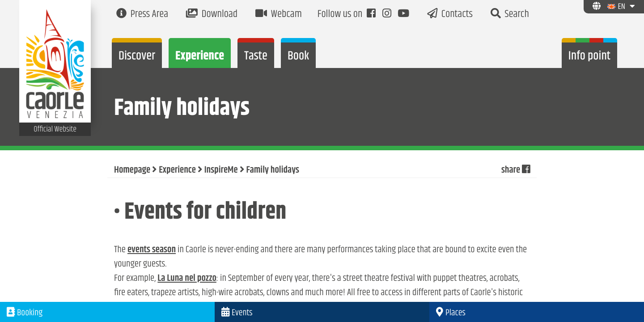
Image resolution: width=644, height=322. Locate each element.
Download (212, 15)
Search (510, 15)
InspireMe (221, 170)
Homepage (132, 170)
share (516, 170)
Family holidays (273, 170)
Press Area (142, 15)
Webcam (279, 15)
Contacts (450, 15)
